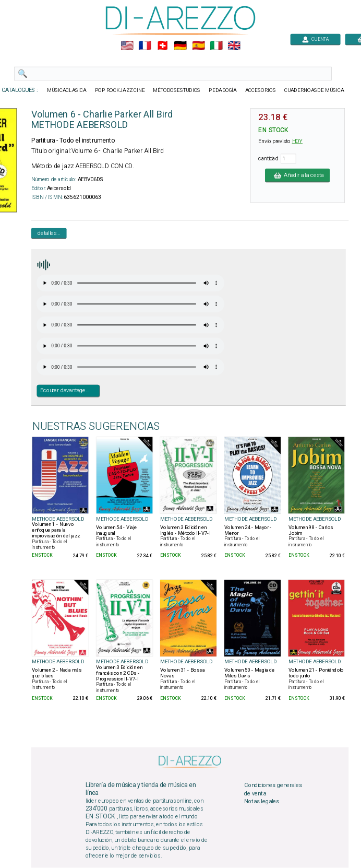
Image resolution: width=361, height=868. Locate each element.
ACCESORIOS (261, 90)
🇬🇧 (234, 46)
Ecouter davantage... (65, 391)
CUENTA (315, 39)
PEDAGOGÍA (223, 90)
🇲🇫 (145, 46)
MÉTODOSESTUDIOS (177, 90)
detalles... (49, 233)
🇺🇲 (127, 46)
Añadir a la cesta (297, 175)
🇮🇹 (216, 46)
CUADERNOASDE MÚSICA (314, 90)
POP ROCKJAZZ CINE (120, 90)
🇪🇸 (198, 46)
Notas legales (262, 802)
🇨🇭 (163, 46)
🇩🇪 (180, 46)
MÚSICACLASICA (67, 90)
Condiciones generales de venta (273, 790)
